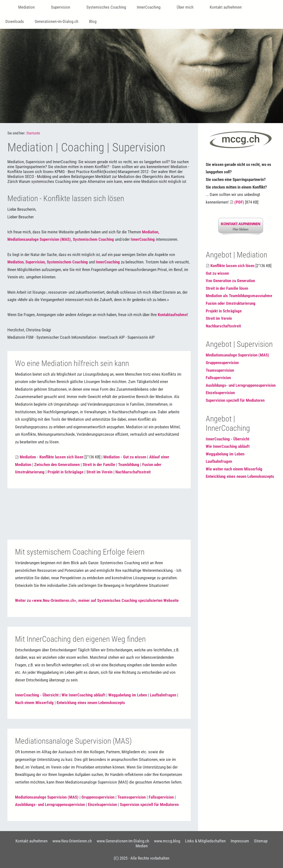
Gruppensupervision (98, 797)
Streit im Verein (99, 472)
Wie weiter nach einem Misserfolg (234, 469)
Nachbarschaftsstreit (133, 472)
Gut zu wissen (217, 273)
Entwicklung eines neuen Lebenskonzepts (91, 703)
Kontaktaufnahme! (173, 315)
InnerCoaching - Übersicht (37, 695)
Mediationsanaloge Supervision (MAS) (47, 797)
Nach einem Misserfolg (34, 703)
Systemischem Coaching (93, 239)
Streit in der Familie (99, 465)
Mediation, (151, 232)
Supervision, (36, 262)
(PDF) (239, 202)
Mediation (16, 262)
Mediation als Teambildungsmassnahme (239, 296)
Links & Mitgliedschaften (205, 841)
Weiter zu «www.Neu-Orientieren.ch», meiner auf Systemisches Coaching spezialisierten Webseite (97, 600)
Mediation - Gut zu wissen (125, 457)
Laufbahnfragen (163, 695)
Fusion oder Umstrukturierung (231, 303)
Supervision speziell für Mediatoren (149, 804)
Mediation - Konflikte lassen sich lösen (52, 457)
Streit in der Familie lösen (227, 288)
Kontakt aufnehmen (31, 841)
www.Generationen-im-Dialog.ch (123, 841)
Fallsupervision (161, 797)
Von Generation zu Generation (230, 281)
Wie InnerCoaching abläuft (83, 695)
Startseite (33, 133)
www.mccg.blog (167, 841)
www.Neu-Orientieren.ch (72, 841)
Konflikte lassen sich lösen (232, 266)
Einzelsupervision (102, 804)
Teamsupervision (132, 797)
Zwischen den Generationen (57, 465)
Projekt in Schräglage (65, 472)
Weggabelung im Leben (128, 695)
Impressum (240, 841)
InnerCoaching (143, 239)
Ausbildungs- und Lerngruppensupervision (50, 804)
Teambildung (129, 465)
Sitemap (261, 841)
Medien (142, 846)
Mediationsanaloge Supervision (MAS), (40, 239)
